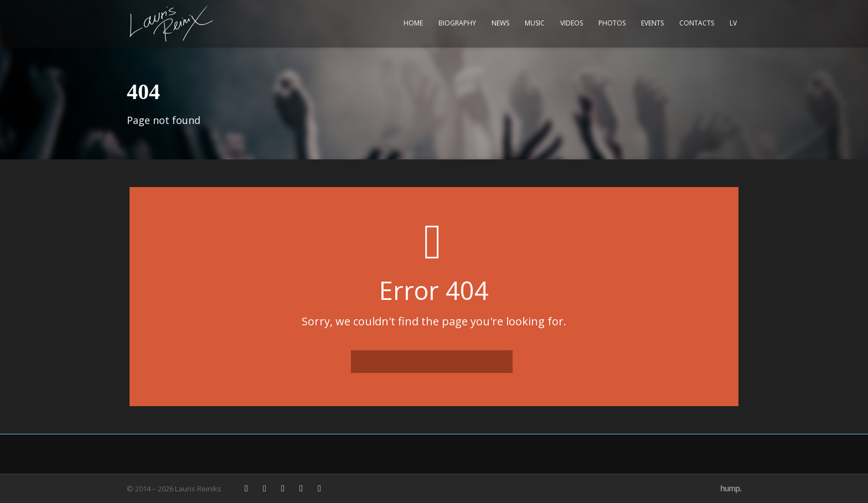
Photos (612, 23)
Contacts (697, 23)
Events (652, 23)
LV (733, 23)
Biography (457, 23)
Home (413, 23)
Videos (572, 23)
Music (535, 23)
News (500, 23)
